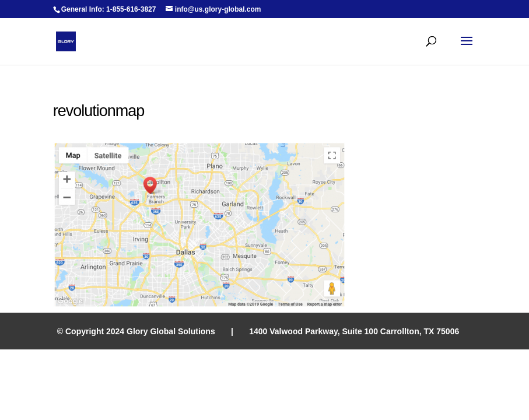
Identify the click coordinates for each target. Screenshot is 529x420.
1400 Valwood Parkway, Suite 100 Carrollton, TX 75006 (354, 331)
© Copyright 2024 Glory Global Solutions (136, 331)
